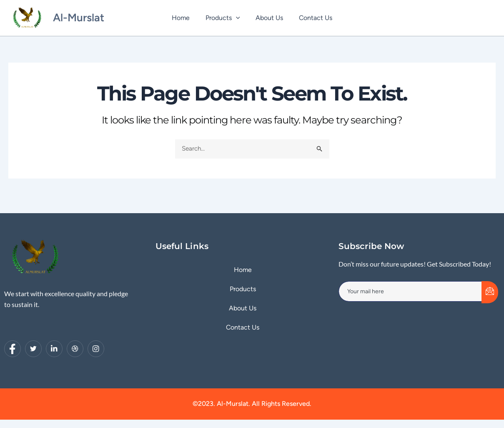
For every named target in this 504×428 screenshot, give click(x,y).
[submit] (490, 292)
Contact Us (312, 18)
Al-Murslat (79, 18)
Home (184, 18)
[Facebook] (13, 349)
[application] (237, 18)
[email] (410, 291)
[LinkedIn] (54, 349)
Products (224, 18)
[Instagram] (96, 349)
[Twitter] (33, 349)
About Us (268, 18)
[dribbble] (75, 349)
